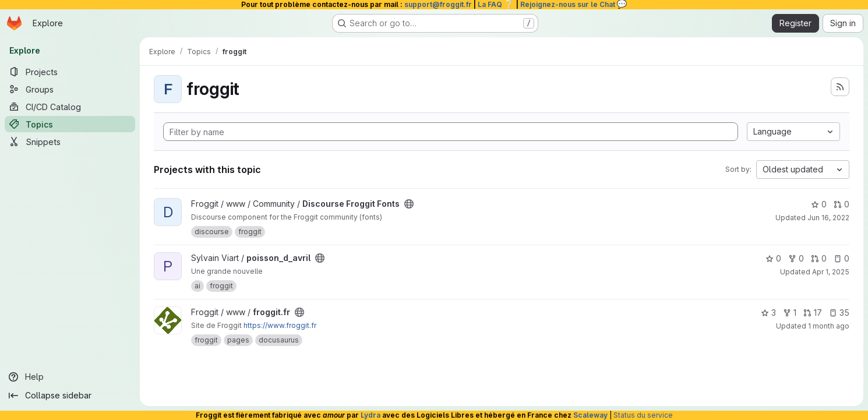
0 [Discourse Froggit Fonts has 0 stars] (819, 204)
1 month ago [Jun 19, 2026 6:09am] (829, 326)
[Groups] (70, 89)
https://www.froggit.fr (280, 325)
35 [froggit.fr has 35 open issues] (839, 313)
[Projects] (70, 72)
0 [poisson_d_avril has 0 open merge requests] (819, 258)
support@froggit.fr (438, 4)
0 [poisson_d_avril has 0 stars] (773, 258)
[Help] (70, 377)
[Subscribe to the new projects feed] (840, 87)
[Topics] (70, 124)
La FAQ (496, 4)
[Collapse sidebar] (70, 396)
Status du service (643, 415)
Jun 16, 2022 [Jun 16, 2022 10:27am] (828, 218)
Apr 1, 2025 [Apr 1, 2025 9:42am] (831, 272)
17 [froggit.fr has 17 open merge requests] (813, 313)
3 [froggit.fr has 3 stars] (768, 313)
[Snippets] (70, 142)
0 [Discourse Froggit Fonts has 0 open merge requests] (841, 204)
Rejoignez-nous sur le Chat (574, 4)
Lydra (371, 415)
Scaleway (590, 415)
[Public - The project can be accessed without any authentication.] (409, 204)
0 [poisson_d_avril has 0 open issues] (841, 258)
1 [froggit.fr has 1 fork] (790, 313)
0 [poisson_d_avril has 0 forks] (796, 258)
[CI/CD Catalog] (70, 107)
